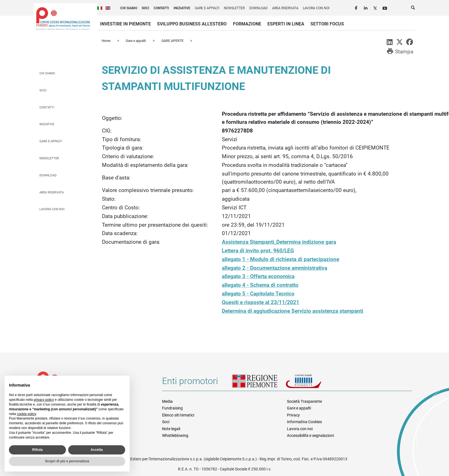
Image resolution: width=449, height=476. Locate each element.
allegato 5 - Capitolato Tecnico (258, 293)
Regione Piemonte (259, 383)
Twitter (376, 7)
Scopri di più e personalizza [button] (67, 461)
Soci (145, 8)
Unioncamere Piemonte (311, 383)
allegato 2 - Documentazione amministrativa (275, 268)
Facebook (357, 7)
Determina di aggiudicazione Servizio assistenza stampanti (293, 311)
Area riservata (285, 8)
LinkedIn (366, 7)
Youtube (385, 7)
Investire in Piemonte (125, 24)
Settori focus (327, 24)
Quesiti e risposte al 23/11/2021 (261, 302)
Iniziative (182, 8)
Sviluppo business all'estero (192, 24)
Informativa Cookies (304, 421)
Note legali (171, 428)
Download (258, 8)
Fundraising (172, 408)
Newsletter (234, 8)
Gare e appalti (207, 8)
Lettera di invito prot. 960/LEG (258, 250)
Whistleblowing (175, 435)
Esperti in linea (286, 24)
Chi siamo (129, 8)
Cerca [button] (413, 9)
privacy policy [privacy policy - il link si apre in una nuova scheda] (44, 400)
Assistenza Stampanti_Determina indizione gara (279, 242)
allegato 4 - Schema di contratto (260, 285)
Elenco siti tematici (178, 415)
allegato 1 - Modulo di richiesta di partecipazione (281, 259)
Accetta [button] (97, 450)
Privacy (293, 415)
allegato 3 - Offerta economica (258, 276)
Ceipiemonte (63, 18)
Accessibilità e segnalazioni (310, 435)
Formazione (247, 24)
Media (167, 401)
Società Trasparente (304, 401)
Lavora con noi (316, 8)
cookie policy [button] (27, 414)
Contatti (161, 8)
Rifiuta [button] (37, 450)
